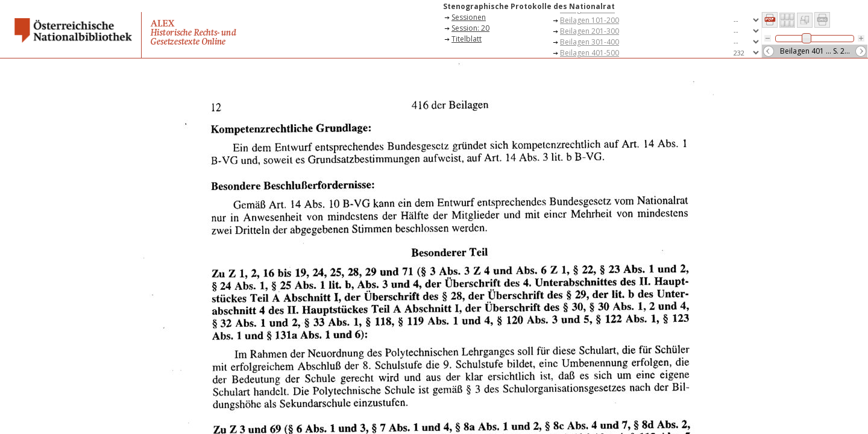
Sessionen (469, 17)
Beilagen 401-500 (590, 53)
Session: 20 (470, 28)
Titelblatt (467, 39)
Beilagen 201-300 (590, 31)
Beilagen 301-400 (590, 42)
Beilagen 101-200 (590, 20)
